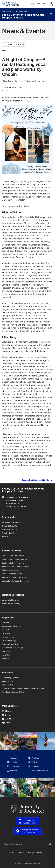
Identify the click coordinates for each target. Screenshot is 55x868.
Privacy (12, 852)
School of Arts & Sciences (15, 11)
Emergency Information (37, 852)
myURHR (6, 655)
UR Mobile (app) (9, 641)
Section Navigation (14, 45)
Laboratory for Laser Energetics (16, 581)
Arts (6, 723)
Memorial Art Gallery (11, 604)
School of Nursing (10, 570)
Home (4, 50)
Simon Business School (12, 574)
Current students (9, 526)
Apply (33, 4)
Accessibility (8, 681)
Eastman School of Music (13, 563)
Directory (6, 633)
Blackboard (7, 651)
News (6, 711)
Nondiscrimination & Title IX (14, 692)
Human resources (10, 637)
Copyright (21, 852)
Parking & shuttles (10, 644)
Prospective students (11, 522)
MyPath (5, 658)
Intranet (5, 623)
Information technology (12, 648)
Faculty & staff (8, 533)
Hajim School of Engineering (14, 559)
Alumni (5, 537)
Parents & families (10, 529)
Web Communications (12, 626)
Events (7, 715)
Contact (5, 630)
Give (43, 4)
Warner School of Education (14, 577)
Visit (38, 4)
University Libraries (11, 600)
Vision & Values (9, 685)
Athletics (8, 719)
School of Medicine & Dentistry (15, 567)
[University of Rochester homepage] (11, 4)
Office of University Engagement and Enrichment (23, 688)
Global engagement (11, 678)
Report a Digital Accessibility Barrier (37, 480)
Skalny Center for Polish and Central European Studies (23, 16)
